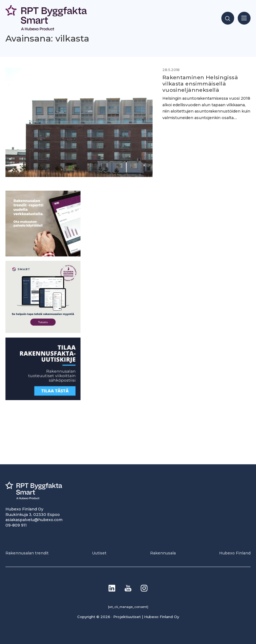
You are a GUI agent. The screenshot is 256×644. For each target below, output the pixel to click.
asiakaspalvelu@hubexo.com (34, 520)
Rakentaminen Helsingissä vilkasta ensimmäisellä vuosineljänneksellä (200, 84)
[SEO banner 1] (43, 331)
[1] (43, 399)
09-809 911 (16, 525)
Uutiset (99, 553)
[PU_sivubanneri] (43, 255)
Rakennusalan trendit (27, 553)
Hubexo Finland (235, 553)
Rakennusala (163, 553)
